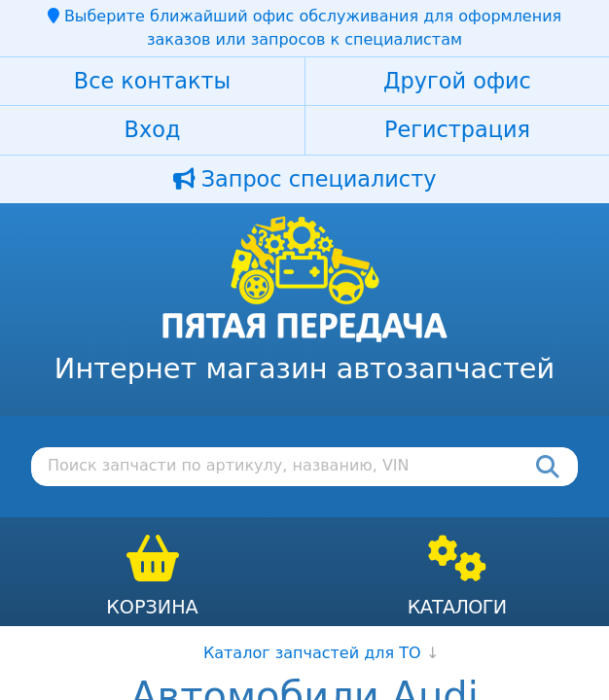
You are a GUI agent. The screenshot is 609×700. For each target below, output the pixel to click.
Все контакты (152, 81)
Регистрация (457, 129)
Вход (153, 129)
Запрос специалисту (305, 179)
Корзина (152, 607)
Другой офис (457, 81)
